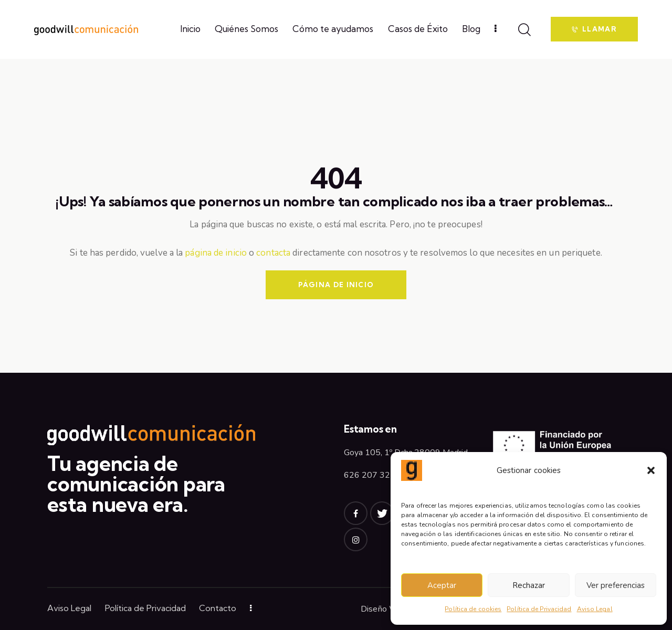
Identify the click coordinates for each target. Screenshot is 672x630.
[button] (651, 470)
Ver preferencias (616, 585)
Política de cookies (473, 609)
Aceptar (442, 585)
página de (205, 253)
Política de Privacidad (539, 609)
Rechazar (529, 585)
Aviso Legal (595, 609)
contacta (273, 253)
